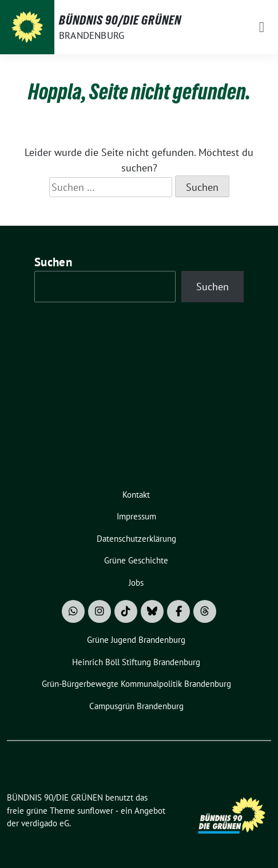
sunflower (95, 811)
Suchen (53, 262)
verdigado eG (45, 823)
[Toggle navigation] (262, 27)
